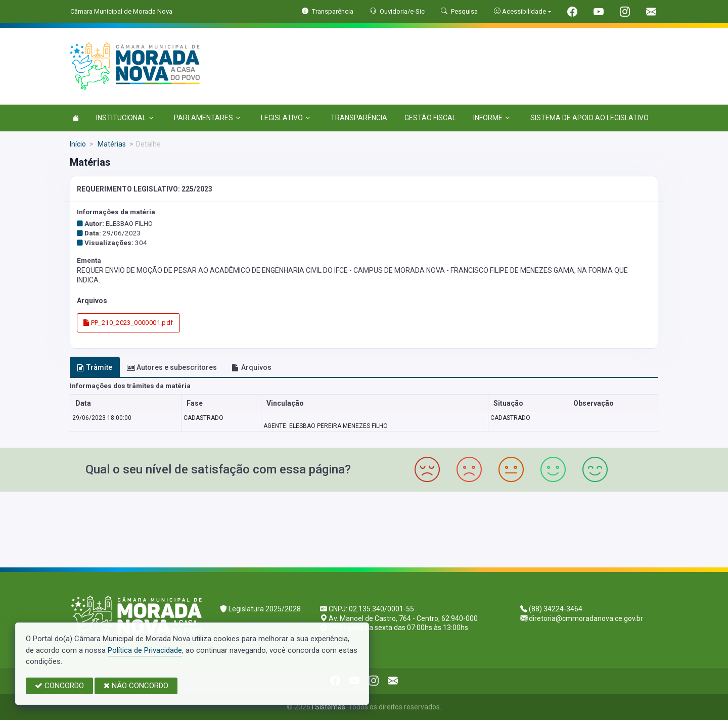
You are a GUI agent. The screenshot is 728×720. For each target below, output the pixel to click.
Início (78, 144)
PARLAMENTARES (207, 118)
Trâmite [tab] (95, 367)
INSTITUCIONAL (125, 118)
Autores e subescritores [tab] (172, 367)
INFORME (491, 118)
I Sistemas (329, 707)
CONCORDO (59, 686)
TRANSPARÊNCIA (359, 118)
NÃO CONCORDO (136, 686)
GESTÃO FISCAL (430, 118)
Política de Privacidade (145, 650)
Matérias (111, 144)
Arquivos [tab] (252, 367)
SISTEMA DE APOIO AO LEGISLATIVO (589, 118)
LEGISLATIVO (285, 118)
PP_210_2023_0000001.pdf (128, 323)
